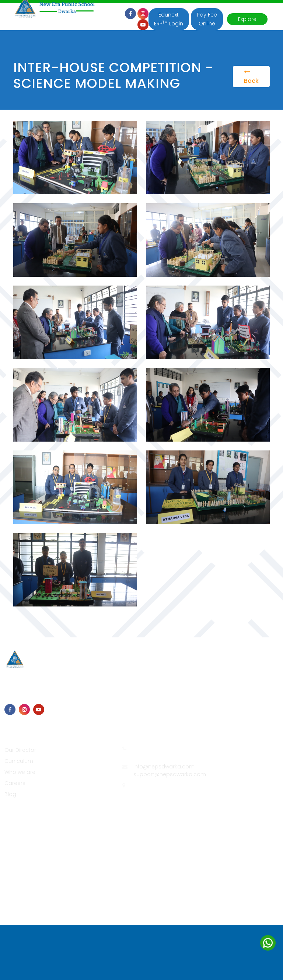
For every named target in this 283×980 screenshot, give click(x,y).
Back (251, 77)
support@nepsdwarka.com (170, 774)
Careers (15, 783)
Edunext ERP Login (169, 19)
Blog (10, 794)
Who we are (20, 772)
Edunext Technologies (236, 828)
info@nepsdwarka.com (164, 767)
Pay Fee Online (207, 19)
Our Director (20, 750)
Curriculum (19, 761)
